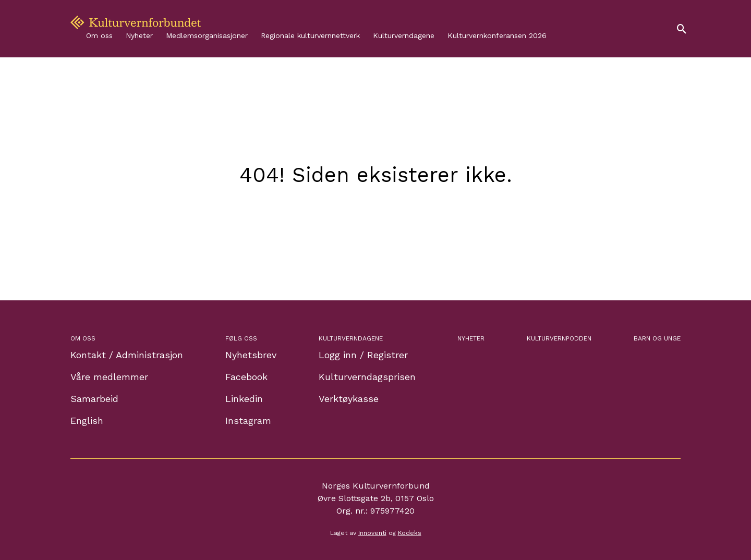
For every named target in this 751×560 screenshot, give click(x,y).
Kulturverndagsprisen (367, 377)
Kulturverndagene (404, 35)
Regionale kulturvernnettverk (310, 35)
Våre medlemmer (109, 377)
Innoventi (372, 533)
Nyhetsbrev (251, 355)
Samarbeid (94, 399)
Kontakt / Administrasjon (127, 355)
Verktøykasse (349, 399)
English (87, 421)
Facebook (246, 377)
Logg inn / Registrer (363, 355)
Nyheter (139, 35)
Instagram (248, 421)
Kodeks (410, 533)
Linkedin (244, 399)
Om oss (99, 35)
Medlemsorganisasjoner (207, 35)
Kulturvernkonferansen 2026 (497, 35)
